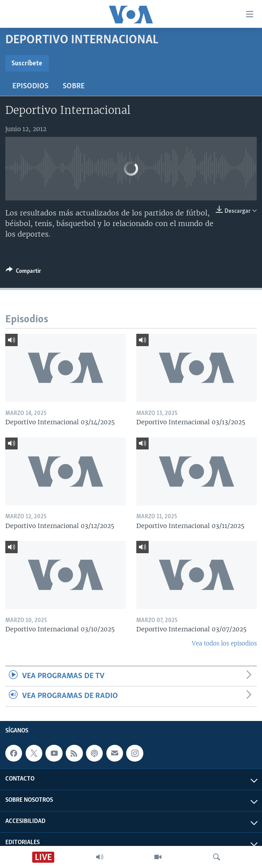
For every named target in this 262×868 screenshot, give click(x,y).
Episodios (30, 86)
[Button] (23, 272)
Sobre (74, 86)
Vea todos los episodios (224, 643)
